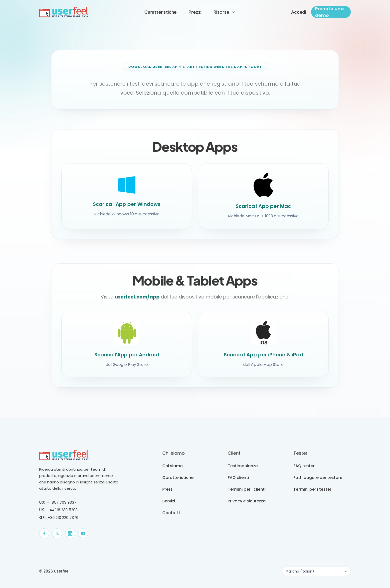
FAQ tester (304, 466)
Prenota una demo (329, 12)
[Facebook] (44, 533)
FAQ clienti (238, 478)
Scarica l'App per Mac (263, 206)
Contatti (171, 513)
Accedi (299, 12)
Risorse (224, 12)
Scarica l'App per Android (127, 358)
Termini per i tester (312, 489)
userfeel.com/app (137, 300)
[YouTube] (83, 533)
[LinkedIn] (70, 533)
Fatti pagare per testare (318, 478)
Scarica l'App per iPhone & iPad (263, 358)
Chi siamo (173, 466)
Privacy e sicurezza (247, 501)
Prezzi (195, 12)
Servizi (169, 501)
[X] (57, 533)
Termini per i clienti (247, 489)
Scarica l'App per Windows (127, 204)
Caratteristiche (160, 12)
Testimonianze (243, 466)
